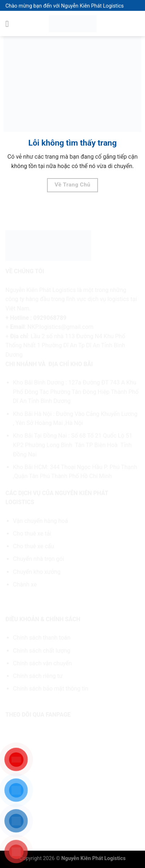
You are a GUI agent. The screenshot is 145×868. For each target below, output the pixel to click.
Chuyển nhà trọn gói (39, 559)
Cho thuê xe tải (32, 534)
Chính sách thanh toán (42, 638)
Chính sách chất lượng (42, 651)
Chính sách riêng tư (38, 676)
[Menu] (10, 24)
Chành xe (25, 585)
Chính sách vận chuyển (42, 663)
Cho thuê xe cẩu (34, 546)
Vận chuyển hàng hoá (41, 521)
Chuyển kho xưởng (37, 572)
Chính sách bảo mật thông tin (51, 689)
